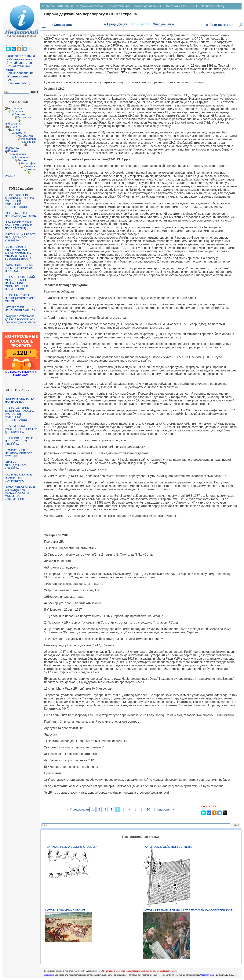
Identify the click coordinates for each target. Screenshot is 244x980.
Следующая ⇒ (164, 24)
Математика (25, 136)
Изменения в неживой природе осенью (19, 453)
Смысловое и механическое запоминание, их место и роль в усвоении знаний (18, 253)
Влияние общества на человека (20, 400)
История (13, 127)
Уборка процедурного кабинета (16, 465)
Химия (31, 169)
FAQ (9, 80)
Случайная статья (19, 63)
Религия (13, 151)
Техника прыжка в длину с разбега (71, 847)
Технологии (22, 157)
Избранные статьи (19, 59)
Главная (48, 6)
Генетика (20, 114)
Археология (15, 108)
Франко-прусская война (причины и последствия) (18, 225)
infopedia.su (49, 975)
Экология (11, 176)
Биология (17, 111)
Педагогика (12, 148)
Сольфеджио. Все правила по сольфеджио (18, 478)
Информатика (13, 124)
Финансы (30, 166)
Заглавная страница (21, 56)
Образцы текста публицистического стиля (20, 298)
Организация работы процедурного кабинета (21, 237)
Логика (16, 130)
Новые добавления (20, 73)
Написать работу (18, 83)
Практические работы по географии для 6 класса (21, 429)
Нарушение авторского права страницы (122, 971)
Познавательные (118, 6)
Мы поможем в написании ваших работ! (21, 373)
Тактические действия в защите (168, 847)
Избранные (66, 6)
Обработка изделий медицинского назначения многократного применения (20, 283)
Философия (28, 163)
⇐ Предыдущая (115, 24)
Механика (30, 142)
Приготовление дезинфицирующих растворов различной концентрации (19, 201)
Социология (19, 154)
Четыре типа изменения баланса (20, 309)
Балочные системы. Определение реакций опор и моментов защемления (20, 493)
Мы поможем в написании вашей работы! (159, 971)
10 (148, 809)
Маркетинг (21, 133)
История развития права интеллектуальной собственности (189, 910)
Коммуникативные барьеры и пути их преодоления (19, 268)
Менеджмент (29, 139)
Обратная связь (18, 76)
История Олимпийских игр (65, 910)
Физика (22, 160)
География (24, 117)
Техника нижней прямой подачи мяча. (21, 215)
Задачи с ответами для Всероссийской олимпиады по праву (21, 319)
